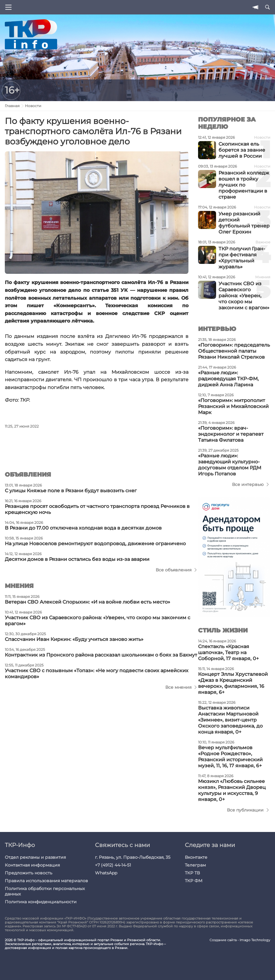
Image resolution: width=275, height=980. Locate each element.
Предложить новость (29, 873)
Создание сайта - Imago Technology (240, 940)
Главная (12, 106)
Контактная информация (32, 865)
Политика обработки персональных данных (45, 891)
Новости (33, 106)
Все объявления (174, 570)
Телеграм (195, 865)
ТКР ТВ (192, 873)
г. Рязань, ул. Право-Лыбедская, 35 (133, 857)
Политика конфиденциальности (41, 902)
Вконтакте (196, 857)
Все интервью (248, 484)
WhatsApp (106, 873)
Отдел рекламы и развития (35, 857)
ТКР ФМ (194, 881)
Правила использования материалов (46, 881)
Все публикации (245, 810)
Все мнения (178, 687)
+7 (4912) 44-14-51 (113, 865)
